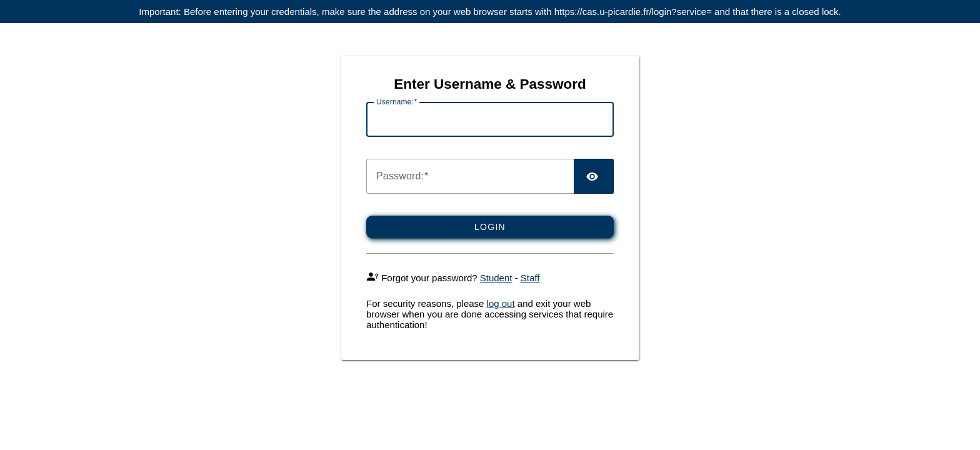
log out (501, 303)
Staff (530, 278)
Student (496, 278)
